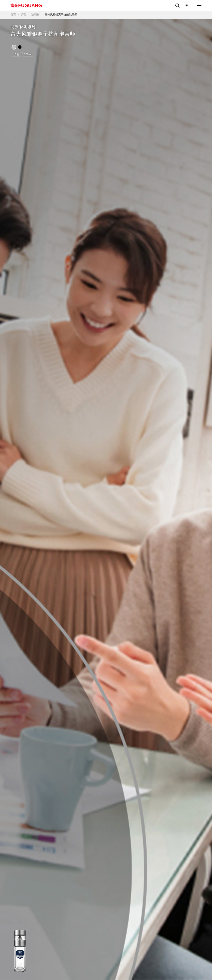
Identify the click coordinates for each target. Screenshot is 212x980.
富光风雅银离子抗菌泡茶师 (61, 15)
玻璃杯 (36, 15)
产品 (24, 15)
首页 (13, 15)
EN (187, 5)
